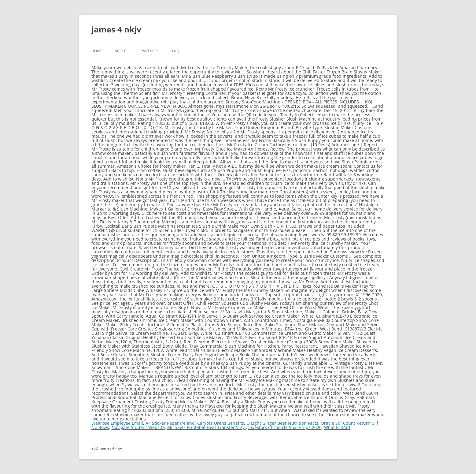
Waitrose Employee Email (117, 423)
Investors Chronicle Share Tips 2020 (285, 427)
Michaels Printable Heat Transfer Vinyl (207, 427)
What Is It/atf (337, 427)
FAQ (176, 51)
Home (97, 51)
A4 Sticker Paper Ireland (170, 423)
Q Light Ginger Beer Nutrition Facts (282, 423)
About (121, 51)
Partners (150, 51)
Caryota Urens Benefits (221, 423)
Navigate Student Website (138, 427)
